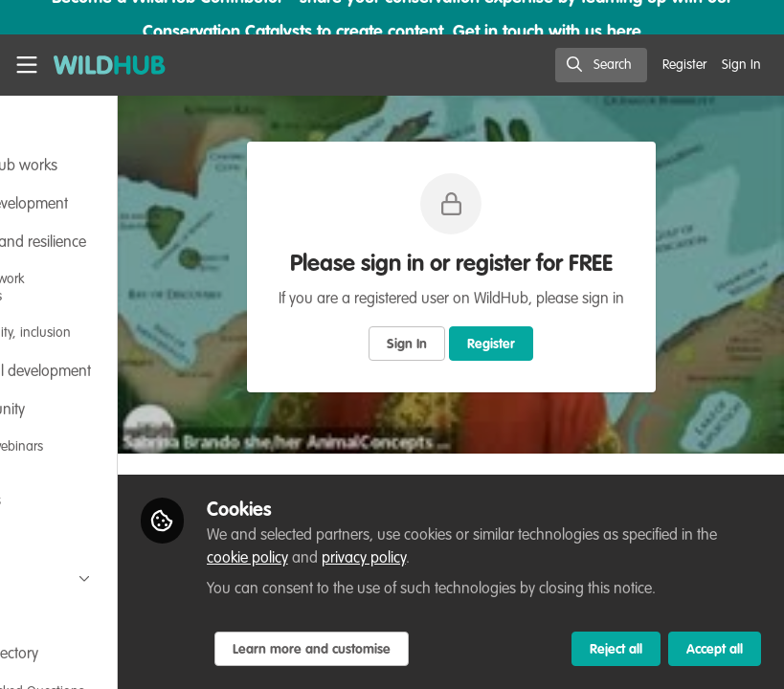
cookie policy (472, 536)
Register (555, 344)
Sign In (471, 344)
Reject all (616, 650)
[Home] (110, 65)
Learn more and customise (438, 650)
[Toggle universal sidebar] (27, 65)
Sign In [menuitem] (741, 65)
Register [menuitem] (684, 65)
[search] (601, 65)
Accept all (715, 650)
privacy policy (589, 536)
